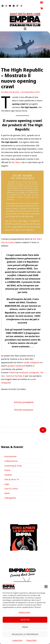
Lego (7, 478)
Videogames (10, 492)
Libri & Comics (11, 483)
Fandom (8, 469)
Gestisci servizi (24, 612)
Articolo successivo (24, 404)
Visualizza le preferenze (25, 634)
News (7, 487)
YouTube (18, 370)
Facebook (23, 367)
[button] (46, 587)
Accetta (25, 620)
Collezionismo (11, 455)
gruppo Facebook (16, 360)
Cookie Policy (17, 640)
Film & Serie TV (12, 474)
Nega (25, 627)
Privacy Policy (31, 640)
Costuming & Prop (13, 460)
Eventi (7, 464)
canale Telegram (31, 357)
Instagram (34, 367)
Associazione (10, 451)
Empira (12, 367)
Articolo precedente (24, 397)
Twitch (9, 370)
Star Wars (16, 157)
